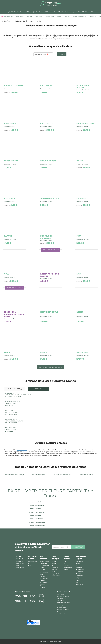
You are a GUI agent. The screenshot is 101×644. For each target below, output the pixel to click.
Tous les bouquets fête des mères (51, 367)
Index (54, 565)
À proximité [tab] (39, 389)
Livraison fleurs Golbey (86, 475)
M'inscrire (78, 547)
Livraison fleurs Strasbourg (37, 522)
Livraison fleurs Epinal (39, 475)
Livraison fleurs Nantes (36, 519)
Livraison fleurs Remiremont (62, 475)
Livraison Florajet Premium (43, 586)
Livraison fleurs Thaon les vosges (15, 475)
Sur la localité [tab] (15, 389)
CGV (77, 565)
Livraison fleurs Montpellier (37, 526)
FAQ (65, 562)
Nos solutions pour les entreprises (44, 580)
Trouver (62, 54)
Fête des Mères (33, 562)
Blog (53, 571)
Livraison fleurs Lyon (35, 509)
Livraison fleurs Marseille (36, 505)
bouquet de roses (22, 450)
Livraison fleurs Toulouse (36, 512)
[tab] (8, 17)
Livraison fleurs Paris (35, 502)
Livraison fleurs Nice (35, 515)
